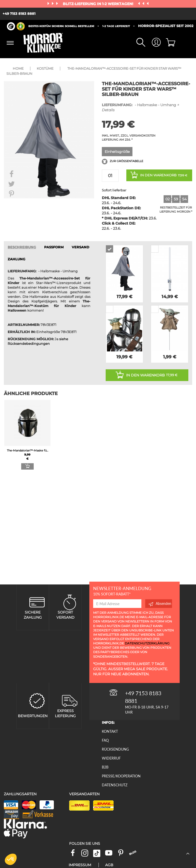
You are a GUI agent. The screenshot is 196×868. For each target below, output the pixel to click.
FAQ (105, 740)
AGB (109, 865)
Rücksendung (115, 749)
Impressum (80, 865)
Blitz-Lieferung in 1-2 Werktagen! (99, 4)
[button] (11, 859)
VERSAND (81, 247)
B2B (105, 767)
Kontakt (110, 731)
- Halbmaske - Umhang (140, 107)
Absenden (160, 604)
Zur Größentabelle (122, 161)
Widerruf (111, 758)
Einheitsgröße (117, 152)
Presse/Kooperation (121, 776)
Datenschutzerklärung (147, 643)
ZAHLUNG (16, 259)
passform (54, 247)
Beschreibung (22, 247)
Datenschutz (115, 785)
